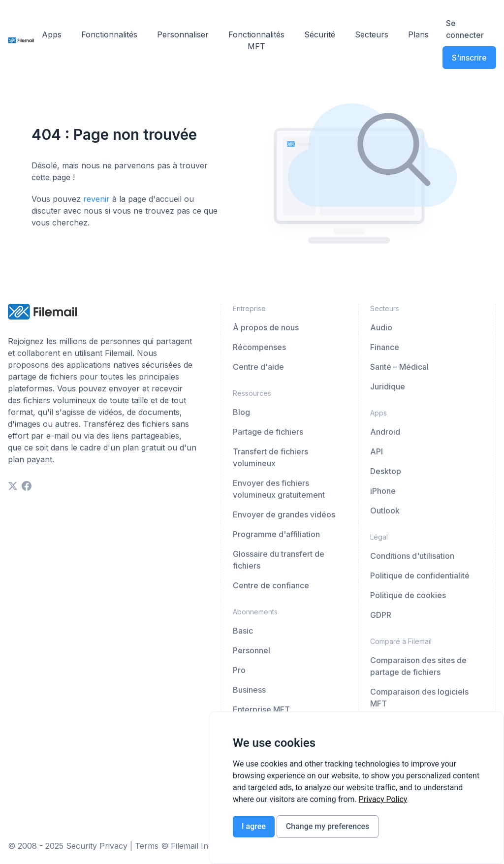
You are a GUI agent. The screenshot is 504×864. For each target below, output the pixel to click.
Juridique (388, 386)
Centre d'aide (258, 367)
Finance (385, 347)
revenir (96, 199)
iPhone (383, 491)
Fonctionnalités (109, 34)
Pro (239, 670)
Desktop (386, 471)
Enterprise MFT (261, 709)
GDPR (381, 615)
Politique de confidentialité (420, 576)
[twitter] (13, 486)
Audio (381, 327)
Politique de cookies (408, 595)
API (377, 451)
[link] (383, 799)
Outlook (385, 511)
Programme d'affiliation (276, 534)
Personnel (252, 650)
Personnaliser (183, 34)
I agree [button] (254, 826)
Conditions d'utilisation (412, 556)
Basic (243, 631)
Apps (52, 34)
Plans (418, 34)
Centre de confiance (271, 585)
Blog (241, 412)
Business (249, 690)
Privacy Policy (383, 799)
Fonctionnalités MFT (256, 40)
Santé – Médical (399, 367)
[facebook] (27, 486)
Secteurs (372, 34)
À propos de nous (266, 327)
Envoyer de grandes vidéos (284, 514)
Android (385, 432)
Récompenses (259, 347)
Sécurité (320, 34)
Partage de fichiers (268, 432)
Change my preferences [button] (328, 826)
